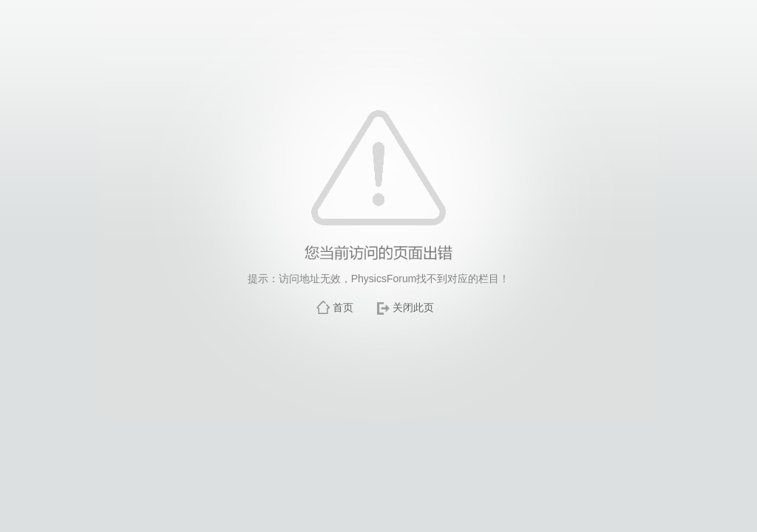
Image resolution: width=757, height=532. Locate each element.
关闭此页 (413, 307)
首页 (343, 307)
